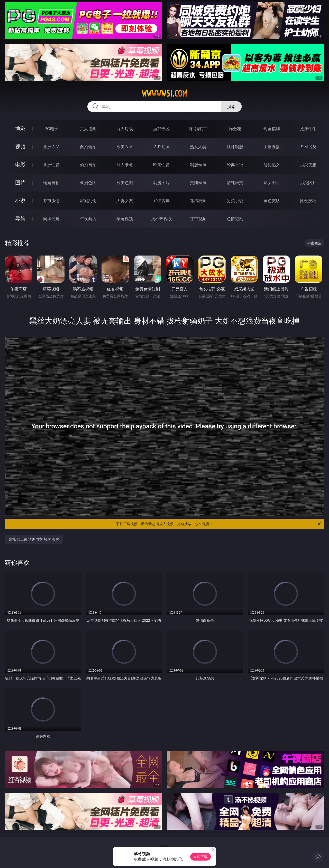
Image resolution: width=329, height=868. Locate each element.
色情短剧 (235, 219)
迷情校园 (198, 201)
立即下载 (200, 857)
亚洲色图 (88, 183)
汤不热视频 (161, 219)
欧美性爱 (161, 165)
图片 (20, 182)
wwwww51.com (164, 93)
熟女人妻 (198, 147)
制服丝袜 (198, 165)
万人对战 (125, 129)
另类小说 (235, 201)
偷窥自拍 (51, 183)
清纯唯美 (235, 183)
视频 (20, 147)
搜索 (231, 107)
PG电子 (51, 129)
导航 (20, 218)
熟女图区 (272, 183)
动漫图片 (161, 183)
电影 (20, 164)
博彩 (20, 129)
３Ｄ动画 (161, 147)
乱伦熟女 (272, 165)
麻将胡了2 (198, 129)
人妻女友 (125, 201)
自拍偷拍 (88, 147)
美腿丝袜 (198, 183)
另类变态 (308, 165)
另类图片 (308, 183)
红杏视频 (198, 219)
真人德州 (88, 129)
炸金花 (235, 129)
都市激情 (51, 201)
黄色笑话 (272, 201)
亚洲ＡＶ (51, 147)
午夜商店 (88, 219)
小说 (20, 200)
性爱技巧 (308, 201)
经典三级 (235, 165)
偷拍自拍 (88, 165)
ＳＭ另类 (308, 147)
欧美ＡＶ (125, 147)
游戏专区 (161, 129)
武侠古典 (161, 201)
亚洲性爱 (51, 165)
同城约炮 (51, 219)
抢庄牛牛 (308, 129)
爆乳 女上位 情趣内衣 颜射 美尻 (34, 539)
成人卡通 (125, 165)
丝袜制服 (235, 147)
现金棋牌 (272, 129)
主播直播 (272, 147)
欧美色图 (125, 183)
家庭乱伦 (88, 201)
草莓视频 (125, 219)
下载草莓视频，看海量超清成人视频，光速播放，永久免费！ (219, 524)
